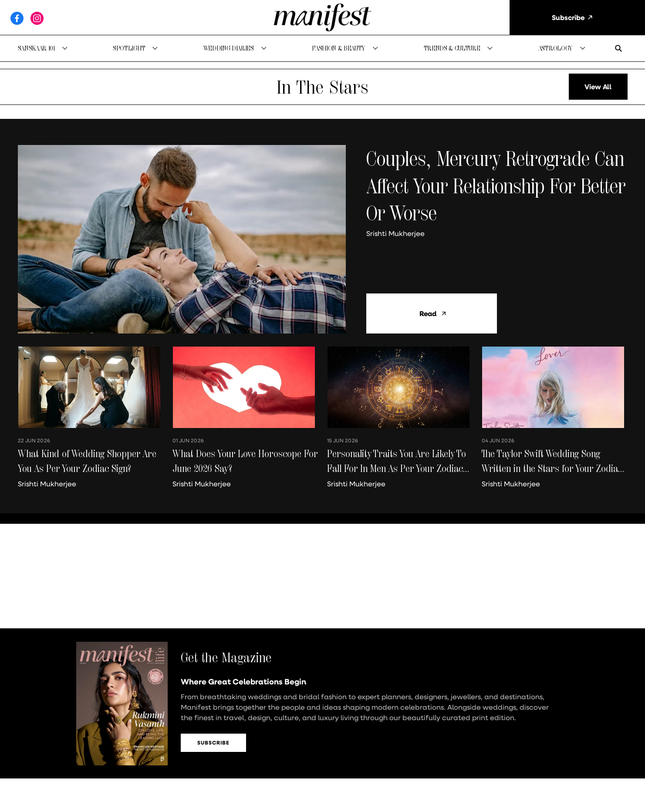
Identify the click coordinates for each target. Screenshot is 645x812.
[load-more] (598, 87)
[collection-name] (322, 87)
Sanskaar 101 (36, 48)
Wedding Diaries (229, 48)
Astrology (556, 48)
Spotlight (129, 48)
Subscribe (213, 743)
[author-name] (397, 233)
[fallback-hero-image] (182, 239)
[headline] (497, 186)
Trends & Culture (452, 48)
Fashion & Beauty (339, 48)
